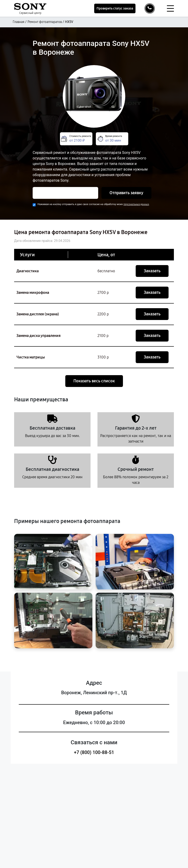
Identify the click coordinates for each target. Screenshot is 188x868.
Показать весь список (94, 381)
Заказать (152, 271)
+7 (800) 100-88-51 (94, 752)
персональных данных (136, 204)
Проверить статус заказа (115, 8)
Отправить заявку (126, 193)
